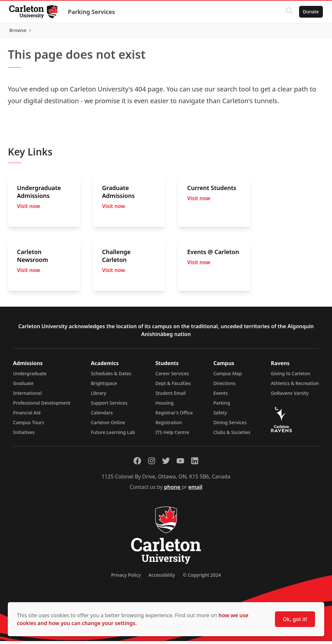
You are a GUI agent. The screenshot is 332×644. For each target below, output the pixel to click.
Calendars (102, 416)
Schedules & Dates (111, 376)
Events (220, 396)
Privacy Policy (126, 578)
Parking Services (93, 12)
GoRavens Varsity (290, 396)
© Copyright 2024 (202, 578)
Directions (224, 386)
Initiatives (24, 435)
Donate (310, 12)
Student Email (171, 396)
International (27, 396)
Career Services (172, 376)
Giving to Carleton (291, 376)
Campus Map (228, 376)
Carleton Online (108, 425)
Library (99, 396)
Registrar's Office (174, 416)
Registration (169, 425)
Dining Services (230, 425)
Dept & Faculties (173, 386)
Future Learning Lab (113, 435)
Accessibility (162, 578)
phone (173, 490)
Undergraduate (30, 376)
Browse (309, 32)
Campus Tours (29, 425)
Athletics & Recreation (295, 386)
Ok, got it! (295, 619)
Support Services (109, 406)
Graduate (23, 386)
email (195, 490)
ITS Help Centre (173, 435)
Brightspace (104, 386)
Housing (165, 406)
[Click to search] (288, 12)
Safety (220, 416)
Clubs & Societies (232, 435)
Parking (222, 406)
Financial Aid (27, 416)
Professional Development (42, 406)
